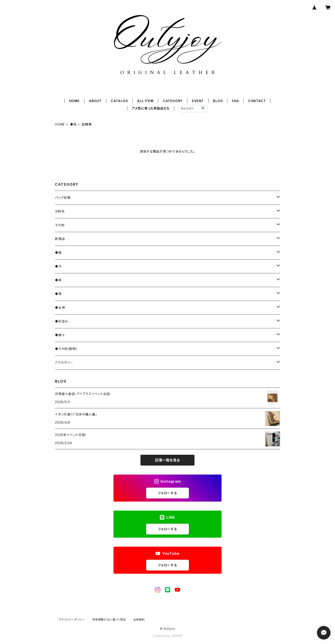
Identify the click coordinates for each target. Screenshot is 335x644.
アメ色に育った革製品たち (151, 108)
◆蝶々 (60, 335)
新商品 (60, 239)
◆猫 (58, 252)
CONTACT (257, 101)
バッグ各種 (63, 198)
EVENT (198, 101)
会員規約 (139, 620)
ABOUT (95, 101)
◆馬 (58, 294)
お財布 (60, 211)
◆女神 (60, 307)
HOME (74, 101)
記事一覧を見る (167, 460)
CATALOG (119, 101)
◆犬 (58, 266)
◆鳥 (73, 124)
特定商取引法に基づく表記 (109, 620)
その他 (60, 225)
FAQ (235, 101)
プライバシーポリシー (72, 620)
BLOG (218, 101)
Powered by (167, 636)
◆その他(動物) (66, 349)
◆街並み (62, 321)
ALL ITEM (145, 101)
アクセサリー (64, 362)
